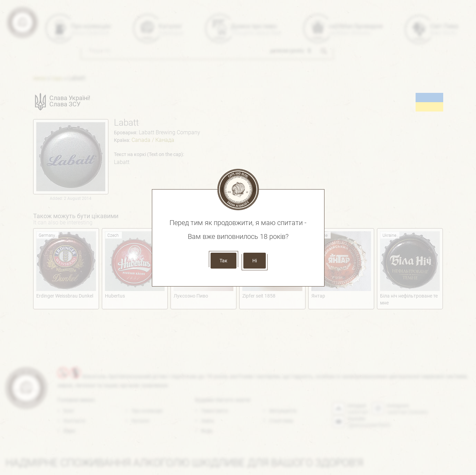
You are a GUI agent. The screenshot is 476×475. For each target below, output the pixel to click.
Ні (255, 261)
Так (224, 261)
